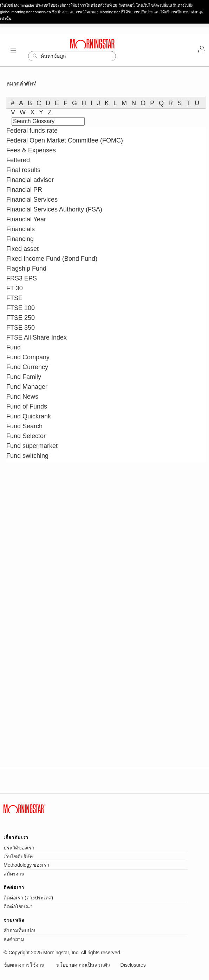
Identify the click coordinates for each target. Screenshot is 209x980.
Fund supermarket (32, 446)
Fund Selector (26, 436)
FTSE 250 (21, 318)
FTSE (14, 298)
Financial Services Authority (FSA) (54, 209)
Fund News (22, 397)
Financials (21, 229)
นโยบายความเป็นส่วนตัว (83, 965)
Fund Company (28, 357)
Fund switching (27, 456)
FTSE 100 (21, 308)
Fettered (18, 160)
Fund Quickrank (29, 416)
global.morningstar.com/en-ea (25, 12)
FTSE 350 (21, 328)
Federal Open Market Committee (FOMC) (65, 140)
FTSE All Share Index (37, 337)
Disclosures (133, 965)
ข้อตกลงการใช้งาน (24, 965)
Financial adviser (30, 180)
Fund (14, 347)
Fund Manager (27, 387)
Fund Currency (27, 367)
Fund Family (24, 377)
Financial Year (26, 219)
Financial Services (32, 200)
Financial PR (24, 190)
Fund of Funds (27, 406)
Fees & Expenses (31, 150)
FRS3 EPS (22, 278)
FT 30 (15, 288)
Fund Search (24, 426)
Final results (23, 170)
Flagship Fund (26, 268)
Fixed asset (22, 249)
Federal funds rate (32, 131)
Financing (20, 239)
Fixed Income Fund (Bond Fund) (52, 259)
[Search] (72, 56)
